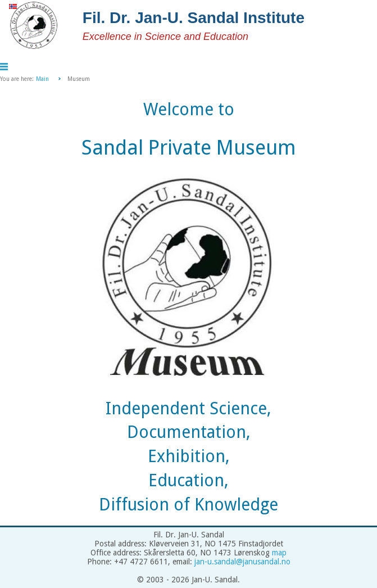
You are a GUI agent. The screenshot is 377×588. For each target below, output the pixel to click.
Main (42, 79)
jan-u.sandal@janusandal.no (242, 562)
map (279, 553)
